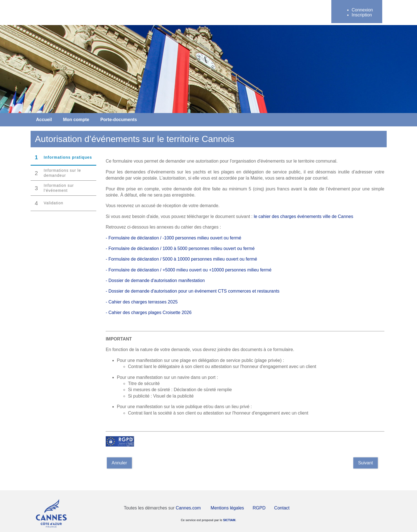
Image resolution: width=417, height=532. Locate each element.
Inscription (362, 15)
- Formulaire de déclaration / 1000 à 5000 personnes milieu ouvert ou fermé (180, 248)
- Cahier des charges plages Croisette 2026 (149, 312)
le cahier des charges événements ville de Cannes (304, 216)
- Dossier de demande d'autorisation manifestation (156, 280)
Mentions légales (227, 508)
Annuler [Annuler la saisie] (119, 463)
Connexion (362, 10)
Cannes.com (188, 508)
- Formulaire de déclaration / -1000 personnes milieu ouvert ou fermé (173, 238)
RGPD (259, 508)
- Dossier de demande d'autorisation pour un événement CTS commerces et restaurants (193, 291)
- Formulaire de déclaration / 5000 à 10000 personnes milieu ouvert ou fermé (181, 259)
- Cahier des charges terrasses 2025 (142, 302)
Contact (282, 508)
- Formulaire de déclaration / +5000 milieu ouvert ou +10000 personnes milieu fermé (189, 270)
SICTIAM (229, 520)
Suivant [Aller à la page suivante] (365, 463)
